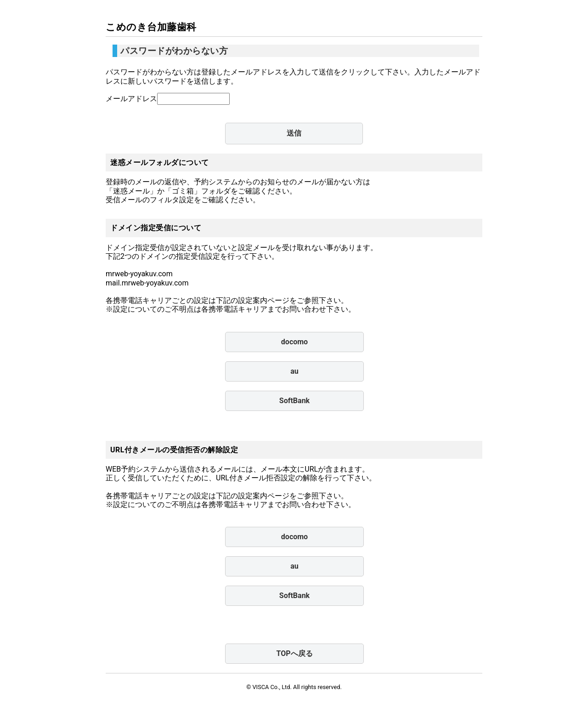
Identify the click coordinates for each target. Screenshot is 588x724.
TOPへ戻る (294, 653)
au (294, 371)
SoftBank (294, 401)
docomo (294, 342)
